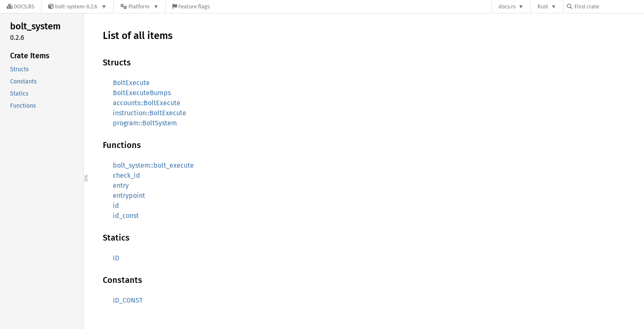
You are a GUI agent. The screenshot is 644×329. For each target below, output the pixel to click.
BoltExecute (131, 83)
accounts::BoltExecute (147, 103)
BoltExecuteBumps (142, 93)
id (116, 206)
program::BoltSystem (145, 123)
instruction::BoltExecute (150, 113)
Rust (543, 6)
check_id (126, 175)
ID (116, 258)
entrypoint (129, 196)
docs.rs (507, 6)
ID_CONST (128, 300)
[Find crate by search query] (609, 6)
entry (121, 185)
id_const (126, 216)
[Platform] (139, 6)
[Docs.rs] (21, 6)
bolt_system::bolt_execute (153, 165)
